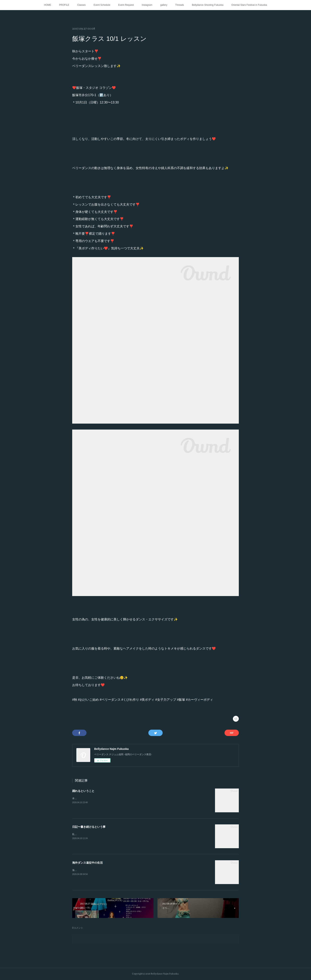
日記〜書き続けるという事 (89, 827)
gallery (164, 5)
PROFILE (64, 5)
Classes (81, 5)
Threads (179, 5)
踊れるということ (83, 791)
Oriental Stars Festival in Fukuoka (249, 5)
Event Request (126, 5)
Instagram (147, 5)
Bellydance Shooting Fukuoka (208, 5)
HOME (48, 5)
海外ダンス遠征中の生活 (87, 863)
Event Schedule (102, 5)
